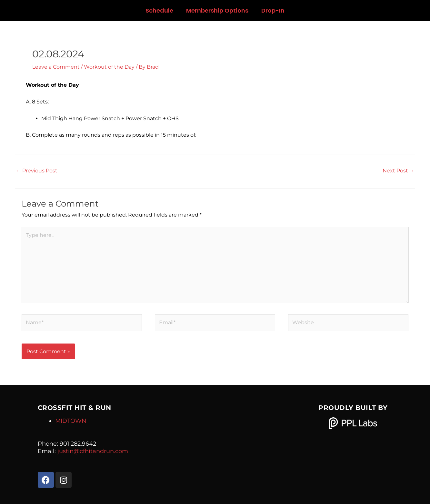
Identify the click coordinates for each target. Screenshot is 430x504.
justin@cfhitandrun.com (93, 451)
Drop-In (273, 10)
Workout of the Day (109, 67)
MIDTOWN (71, 421)
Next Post (399, 171)
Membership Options (217, 10)
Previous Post (37, 171)
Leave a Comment (56, 67)
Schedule (159, 10)
